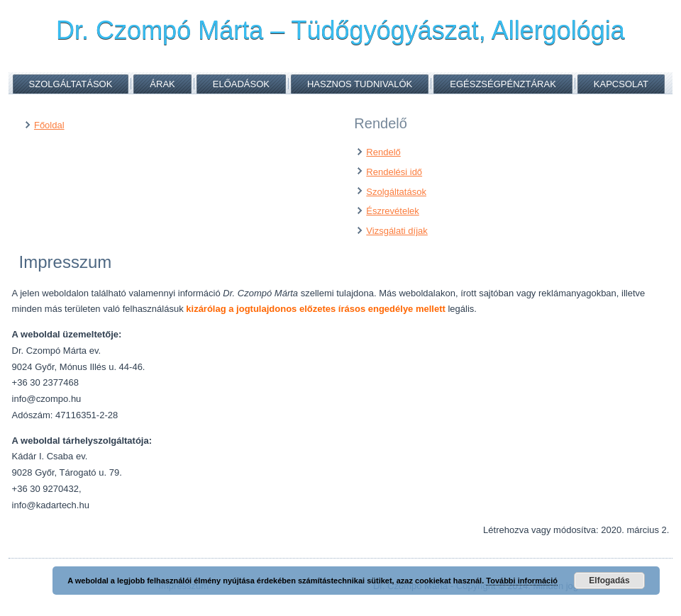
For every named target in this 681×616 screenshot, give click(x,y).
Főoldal (49, 125)
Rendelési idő (394, 172)
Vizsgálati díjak (397, 231)
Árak (162, 84)
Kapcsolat (621, 84)
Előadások (241, 84)
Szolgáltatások (71, 84)
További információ (522, 581)
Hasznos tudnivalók (360, 84)
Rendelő (383, 152)
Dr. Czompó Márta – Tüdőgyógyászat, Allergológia (340, 30)
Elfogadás (609, 581)
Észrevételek (392, 211)
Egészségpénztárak (503, 84)
